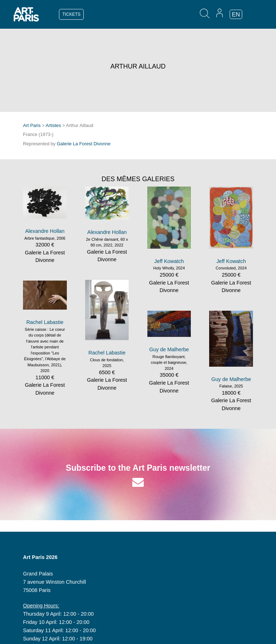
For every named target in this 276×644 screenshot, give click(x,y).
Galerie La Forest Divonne (84, 144)
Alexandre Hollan (45, 231)
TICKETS (71, 14)
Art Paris (32, 125)
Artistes (53, 125)
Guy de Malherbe (169, 349)
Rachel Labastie (107, 353)
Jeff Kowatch (169, 261)
